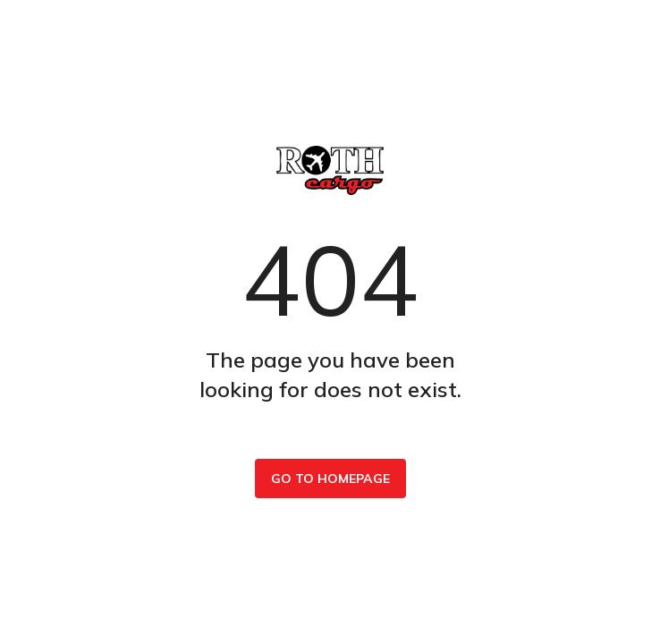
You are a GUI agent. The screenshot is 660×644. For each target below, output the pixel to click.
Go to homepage (330, 479)
